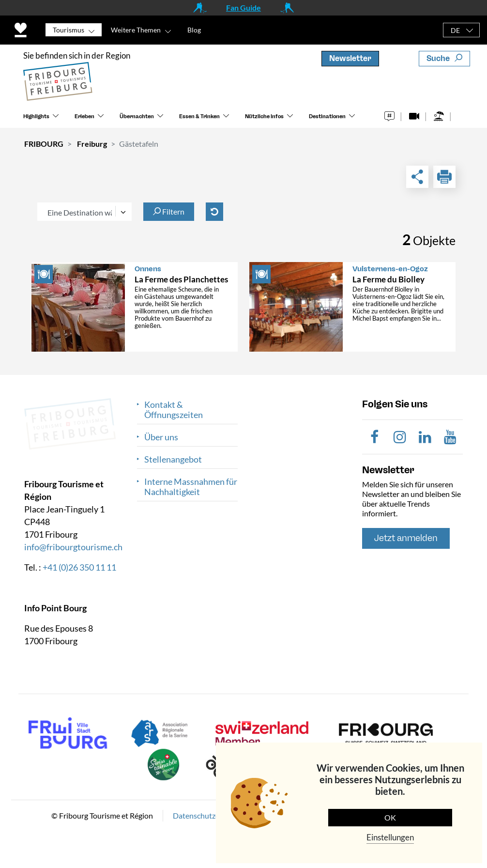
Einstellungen (390, 837)
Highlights (36, 116)
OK (390, 817)
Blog (194, 30)
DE (455, 30)
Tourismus (68, 30)
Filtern (169, 211)
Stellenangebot (173, 459)
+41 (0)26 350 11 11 (79, 567)
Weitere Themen (136, 30)
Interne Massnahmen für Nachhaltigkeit (191, 487)
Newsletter (350, 58)
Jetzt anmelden (406, 538)
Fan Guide (243, 8)
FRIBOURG (44, 144)
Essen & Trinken (199, 116)
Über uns (161, 437)
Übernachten (137, 116)
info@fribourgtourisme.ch (73, 547)
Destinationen (327, 116)
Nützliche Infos (264, 116)
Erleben (84, 116)
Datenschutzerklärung (210, 815)
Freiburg (92, 144)
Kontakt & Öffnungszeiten (174, 410)
